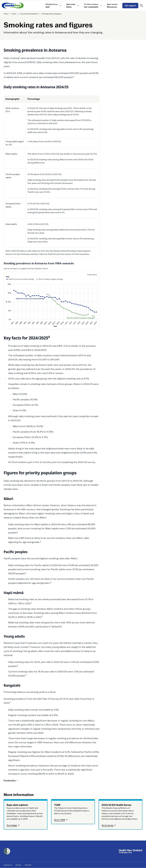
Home (6, 14)
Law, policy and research (29, 14)
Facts (14, 14)
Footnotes (11, 781)
